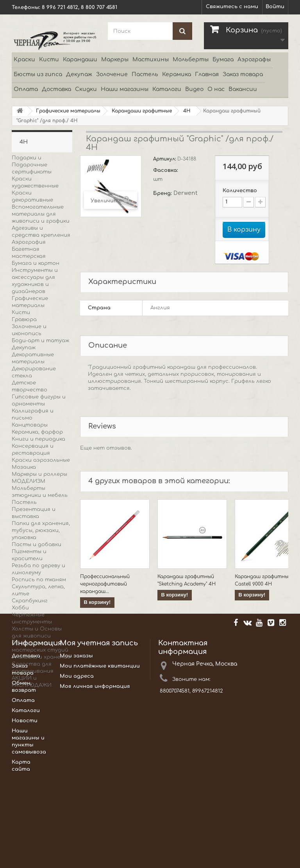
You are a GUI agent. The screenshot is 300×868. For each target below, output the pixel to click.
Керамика (177, 74)
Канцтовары (30, 425)
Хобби (20, 608)
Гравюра (24, 320)
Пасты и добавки (37, 545)
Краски (24, 60)
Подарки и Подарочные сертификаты (32, 165)
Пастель (145, 74)
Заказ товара (243, 74)
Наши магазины (125, 89)
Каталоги (167, 89)
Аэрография (29, 242)
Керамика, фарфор (37, 432)
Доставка (56, 89)
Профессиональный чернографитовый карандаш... (105, 584)
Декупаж (79, 74)
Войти (275, 7)
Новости (25, 809)
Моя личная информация (95, 775)
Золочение (112, 74)
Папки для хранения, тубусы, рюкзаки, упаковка (41, 530)
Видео (194, 89)
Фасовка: (166, 170)
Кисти (49, 60)
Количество (240, 191)
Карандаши (80, 60)
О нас (216, 89)
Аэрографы (254, 60)
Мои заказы (76, 745)
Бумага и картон (36, 263)
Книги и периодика (38, 439)
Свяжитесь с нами (232, 7)
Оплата (26, 89)
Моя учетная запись (99, 732)
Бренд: (163, 193)
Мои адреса (77, 765)
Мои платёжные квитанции (100, 755)
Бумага (223, 60)
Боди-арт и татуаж (40, 341)
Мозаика (24, 467)
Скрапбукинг (30, 601)
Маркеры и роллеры (39, 474)
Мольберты (191, 60)
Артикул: (165, 159)
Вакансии (243, 89)
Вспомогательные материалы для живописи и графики (41, 214)
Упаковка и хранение (41, 657)
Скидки (86, 89)
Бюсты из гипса (38, 74)
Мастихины (151, 60)
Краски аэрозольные (41, 460)
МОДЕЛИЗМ (29, 481)
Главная (207, 74)
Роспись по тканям (39, 580)
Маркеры (115, 60)
